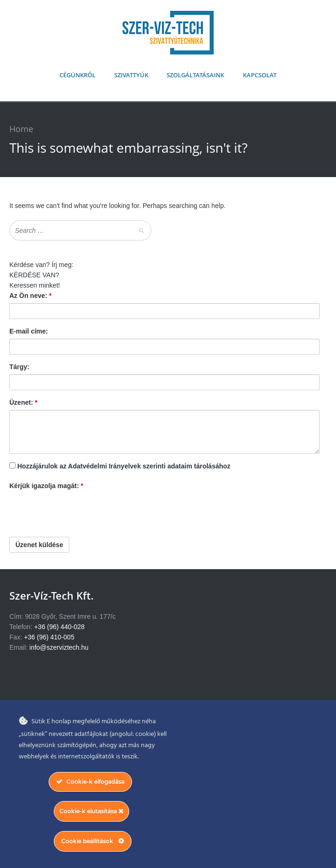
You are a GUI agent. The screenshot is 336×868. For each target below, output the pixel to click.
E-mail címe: (29, 331)
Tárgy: (19, 367)
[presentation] (80, 512)
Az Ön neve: (30, 296)
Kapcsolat (260, 75)
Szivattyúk (131, 75)
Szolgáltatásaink (195, 75)
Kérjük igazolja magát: (46, 486)
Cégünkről (77, 75)
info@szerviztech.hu (59, 647)
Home (21, 129)
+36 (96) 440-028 (59, 627)
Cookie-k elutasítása (91, 811)
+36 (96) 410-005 (49, 637)
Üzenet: (23, 402)
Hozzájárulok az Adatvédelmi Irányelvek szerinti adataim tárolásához (124, 466)
